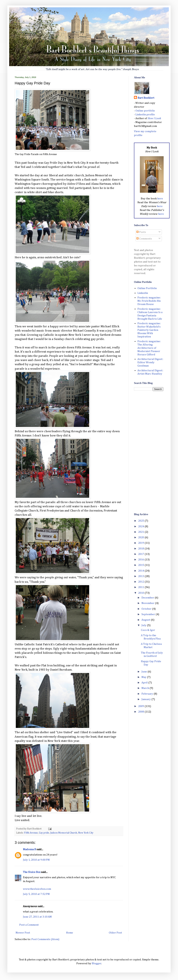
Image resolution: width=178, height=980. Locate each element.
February (148, 694)
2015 (141, 565)
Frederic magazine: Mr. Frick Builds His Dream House (149, 301)
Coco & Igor (148, 630)
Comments (144, 239)
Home (70, 933)
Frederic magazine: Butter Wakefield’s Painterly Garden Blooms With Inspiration (149, 330)
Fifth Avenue (31, 833)
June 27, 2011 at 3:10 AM (37, 917)
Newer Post (23, 933)
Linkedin (143, 293)
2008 (141, 712)
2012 (141, 582)
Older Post (115, 933)
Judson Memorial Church (64, 833)
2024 (141, 526)
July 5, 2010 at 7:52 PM (36, 894)
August (146, 620)
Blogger (97, 963)
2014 (141, 571)
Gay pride (44, 833)
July (144, 625)
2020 (141, 537)
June (145, 672)
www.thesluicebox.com (37, 889)
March (146, 688)
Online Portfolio (147, 288)
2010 (141, 593)
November (148, 603)
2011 (141, 587)
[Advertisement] (149, 451)
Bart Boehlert (146, 98)
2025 (141, 521)
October (147, 609)
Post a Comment (29, 925)
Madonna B (29, 849)
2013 (141, 576)
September (149, 614)
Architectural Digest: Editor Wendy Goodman (150, 362)
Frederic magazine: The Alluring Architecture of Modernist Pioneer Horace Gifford (149, 348)
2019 (141, 543)
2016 (141, 560)
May (144, 677)
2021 (141, 532)
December (148, 598)
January (146, 699)
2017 (141, 554)
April (145, 683)
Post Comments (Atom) (45, 939)
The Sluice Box (32, 872)
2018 (141, 549)
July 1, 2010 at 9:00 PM (36, 860)
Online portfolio (145, 111)
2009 (141, 706)
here (160, 199)
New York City (86, 833)
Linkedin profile (145, 115)
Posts (141, 232)
